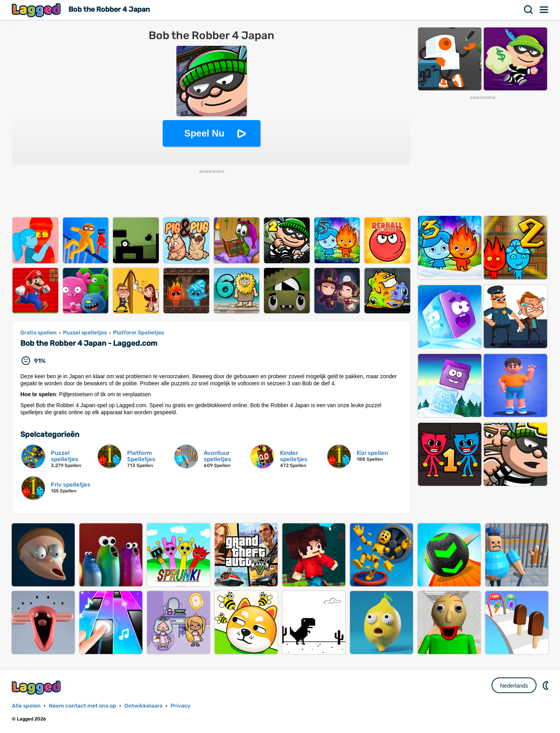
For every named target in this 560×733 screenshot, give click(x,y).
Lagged (37, 10)
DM (546, 685)
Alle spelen (26, 706)
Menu (544, 10)
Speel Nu (204, 133)
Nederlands (514, 686)
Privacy (180, 706)
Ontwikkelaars (143, 706)
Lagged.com (37, 687)
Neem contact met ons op (83, 706)
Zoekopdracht (529, 10)
